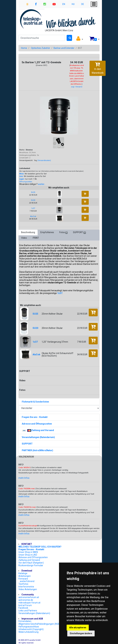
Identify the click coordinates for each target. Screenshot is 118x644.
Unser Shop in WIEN (28, 552)
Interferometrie (26, 587)
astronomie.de (26, 600)
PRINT (36, 238)
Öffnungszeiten (26, 182)
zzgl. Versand (77, 87)
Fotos (63, 232)
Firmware (23, 579)
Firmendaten (25, 621)
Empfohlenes (47, 232)
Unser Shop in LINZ (28, 555)
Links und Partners (28, 611)
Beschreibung (28, 232)
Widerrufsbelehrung (28, 632)
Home (24, 48)
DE (83, 4)
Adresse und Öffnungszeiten (33, 557)
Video (24, 238)
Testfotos (23, 584)
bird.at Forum (25, 605)
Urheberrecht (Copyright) (31, 629)
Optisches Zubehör (41, 48)
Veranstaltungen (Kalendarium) (34, 613)
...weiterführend (26, 581)
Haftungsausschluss (29, 627)
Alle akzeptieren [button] (78, 628)
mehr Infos (24, 478)
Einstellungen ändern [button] (81, 633)
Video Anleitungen (28, 589)
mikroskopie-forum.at (29, 603)
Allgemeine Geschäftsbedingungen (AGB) (39, 624)
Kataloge (23, 573)
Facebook (23, 608)
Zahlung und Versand (29, 560)
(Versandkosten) (44, 160)
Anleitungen (25, 576)
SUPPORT (79, 232)
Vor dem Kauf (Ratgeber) (31, 563)
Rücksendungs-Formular (31, 565)
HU (73, 4)
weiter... (42, 184)
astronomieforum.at (29, 597)
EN (64, 4)
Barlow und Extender (64, 48)
